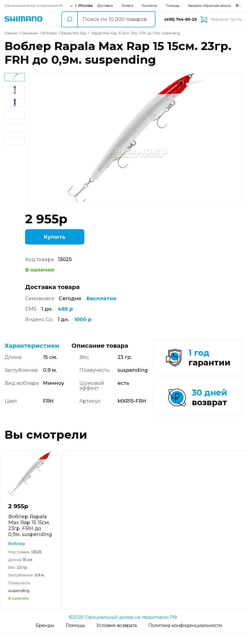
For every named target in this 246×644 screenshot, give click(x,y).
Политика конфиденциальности (185, 636)
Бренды (45, 636)
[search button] (69, 19)
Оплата (127, 6)
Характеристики (32, 346)
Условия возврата (117, 636)
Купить (55, 237)
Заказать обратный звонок (209, 6)
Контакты (149, 6)
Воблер (17, 554)
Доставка (105, 6)
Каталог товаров (52, 19)
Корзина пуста (226, 19)
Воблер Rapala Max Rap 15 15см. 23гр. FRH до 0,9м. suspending (30, 536)
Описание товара (100, 346)
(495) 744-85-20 (181, 19)
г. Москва (84, 6)
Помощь (173, 6)
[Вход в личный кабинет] (241, 6)
